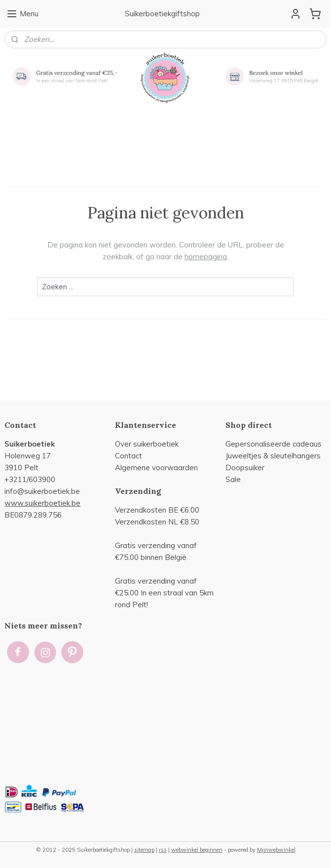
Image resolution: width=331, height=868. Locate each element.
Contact (129, 456)
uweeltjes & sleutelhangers (274, 456)
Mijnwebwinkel (276, 850)
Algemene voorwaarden (156, 468)
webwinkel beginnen (197, 850)
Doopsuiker (245, 468)
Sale (233, 479)
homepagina (206, 257)
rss (163, 850)
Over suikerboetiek (147, 444)
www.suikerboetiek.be (42, 503)
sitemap (144, 850)
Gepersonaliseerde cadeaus (274, 444)
